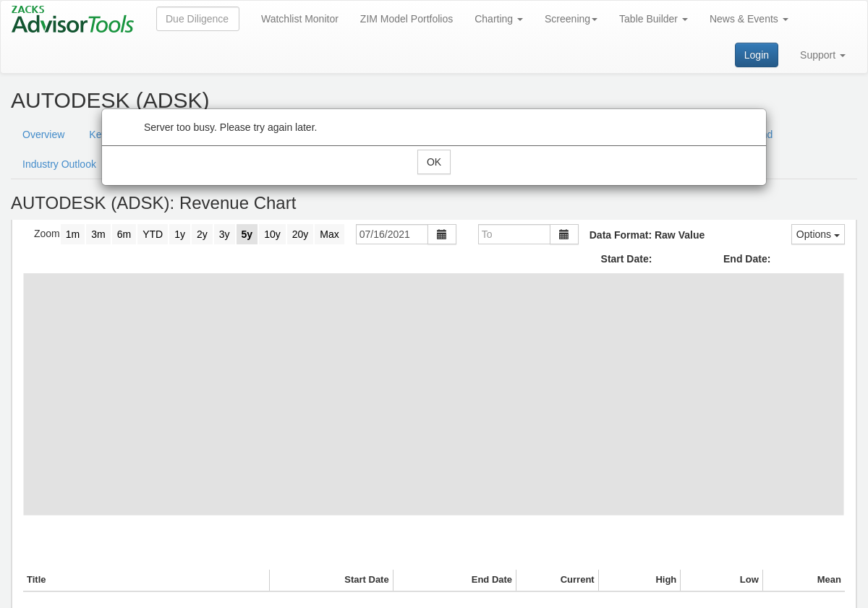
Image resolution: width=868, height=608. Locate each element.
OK (434, 162)
